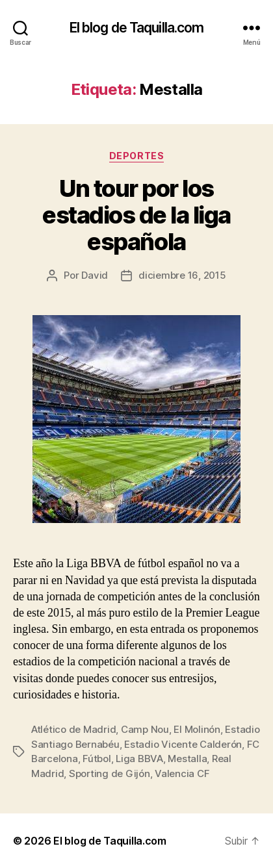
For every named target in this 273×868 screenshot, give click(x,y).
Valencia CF (182, 773)
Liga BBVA (139, 759)
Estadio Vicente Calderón (183, 744)
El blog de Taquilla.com (137, 28)
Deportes (136, 156)
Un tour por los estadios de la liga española (136, 215)
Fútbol (97, 759)
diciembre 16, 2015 (182, 275)
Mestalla (187, 759)
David (95, 275)
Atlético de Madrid (73, 729)
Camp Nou (145, 729)
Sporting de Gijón (110, 773)
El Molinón (197, 729)
